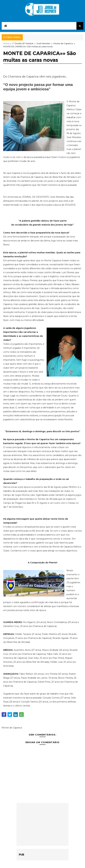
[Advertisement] (42, 824)
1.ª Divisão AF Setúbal (23, 43)
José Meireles (43, 43)
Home (6, 43)
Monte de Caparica (63, 43)
